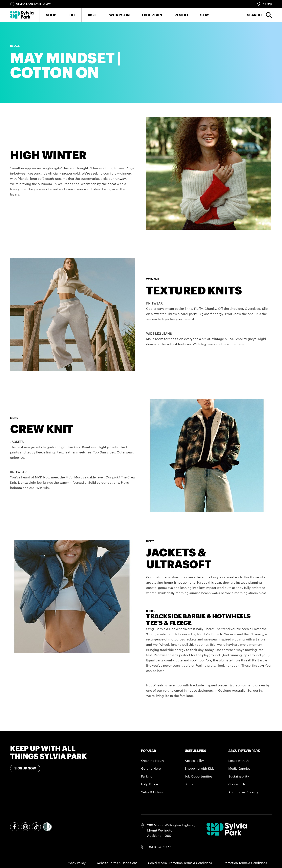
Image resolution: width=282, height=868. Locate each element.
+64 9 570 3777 (159, 847)
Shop (51, 15)
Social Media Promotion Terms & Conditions (180, 863)
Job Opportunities (199, 777)
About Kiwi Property (244, 792)
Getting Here (151, 769)
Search (254, 15)
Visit (92, 15)
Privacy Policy (76, 863)
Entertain (152, 15)
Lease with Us (239, 761)
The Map (267, 4)
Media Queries (239, 769)
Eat (72, 15)
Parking (147, 777)
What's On (120, 15)
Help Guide (150, 784)
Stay (204, 15)
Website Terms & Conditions (117, 863)
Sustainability (239, 777)
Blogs (189, 784)
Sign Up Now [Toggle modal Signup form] (25, 768)
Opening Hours (153, 761)
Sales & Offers (152, 792)
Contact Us (237, 784)
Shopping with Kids (200, 769)
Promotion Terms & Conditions (245, 863)
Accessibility (194, 761)
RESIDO (181, 15)
